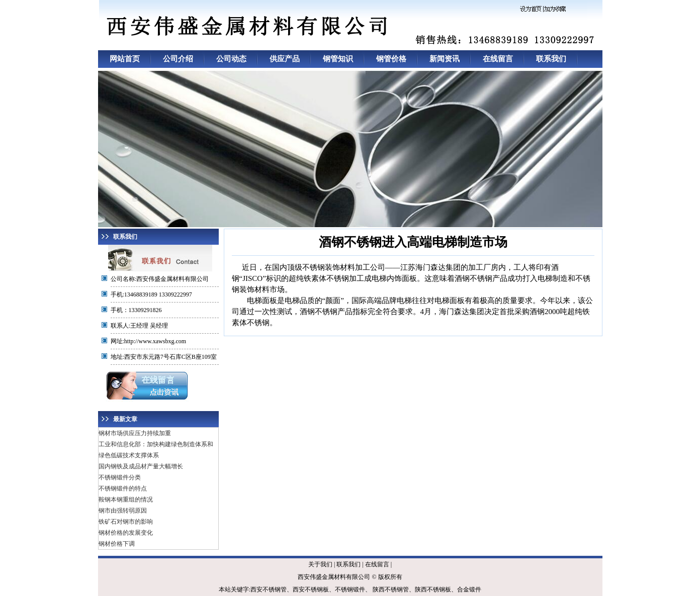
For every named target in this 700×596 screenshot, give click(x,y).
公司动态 (231, 59)
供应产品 (285, 59)
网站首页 (125, 59)
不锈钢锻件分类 (120, 477)
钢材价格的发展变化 (126, 533)
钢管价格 (391, 59)
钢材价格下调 (117, 544)
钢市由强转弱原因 (123, 511)
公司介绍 (178, 59)
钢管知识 (338, 59)
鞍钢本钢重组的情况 (126, 500)
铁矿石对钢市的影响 (126, 522)
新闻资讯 (445, 59)
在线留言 (498, 59)
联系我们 (551, 59)
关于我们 (320, 564)
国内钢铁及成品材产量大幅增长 (141, 466)
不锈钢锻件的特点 (123, 488)
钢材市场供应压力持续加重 (135, 433)
